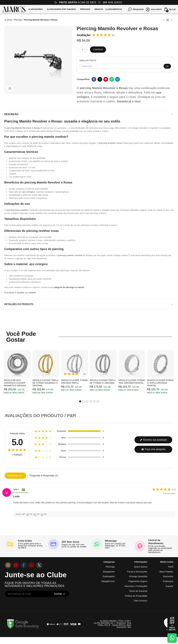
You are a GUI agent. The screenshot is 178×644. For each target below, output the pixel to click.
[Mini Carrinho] (170, 9)
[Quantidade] (83, 50)
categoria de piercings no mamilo (69, 287)
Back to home (168, 20)
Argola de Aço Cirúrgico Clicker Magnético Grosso (15, 383)
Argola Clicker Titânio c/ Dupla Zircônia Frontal (160, 383)
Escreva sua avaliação (153, 440)
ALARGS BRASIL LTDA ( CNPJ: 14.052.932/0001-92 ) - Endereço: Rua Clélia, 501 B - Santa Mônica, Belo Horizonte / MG (112, 624)
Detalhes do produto (19, 304)
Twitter (100, 79)
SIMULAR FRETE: (88, 61)
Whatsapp (112, 79)
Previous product (164, 20)
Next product (171, 20)
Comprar (98, 49)
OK (167, 66)
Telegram (118, 79)
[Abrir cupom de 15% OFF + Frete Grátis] (172, 624)
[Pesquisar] (136, 9)
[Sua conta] (154, 9)
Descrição (11, 114)
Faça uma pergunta (153, 449)
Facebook (94, 79)
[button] (80, 401)
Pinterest (106, 79)
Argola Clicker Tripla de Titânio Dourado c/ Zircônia (45, 383)
